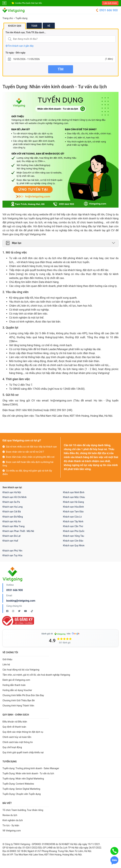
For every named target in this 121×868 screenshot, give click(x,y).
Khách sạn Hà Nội (12, 492)
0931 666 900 (107, 10)
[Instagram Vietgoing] (13, 611)
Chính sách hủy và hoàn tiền (17, 737)
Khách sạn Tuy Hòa (12, 555)
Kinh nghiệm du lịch (13, 820)
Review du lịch (10, 815)
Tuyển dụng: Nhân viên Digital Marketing (23, 779)
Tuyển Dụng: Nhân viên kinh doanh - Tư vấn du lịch (28, 773)
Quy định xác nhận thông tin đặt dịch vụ (23, 732)
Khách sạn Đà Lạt (12, 536)
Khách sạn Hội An (12, 521)
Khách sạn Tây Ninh (73, 521)
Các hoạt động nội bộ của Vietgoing (21, 670)
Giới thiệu (7, 659)
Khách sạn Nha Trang (14, 526)
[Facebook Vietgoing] (8, 611)
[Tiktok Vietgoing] (32, 611)
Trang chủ (8, 18)
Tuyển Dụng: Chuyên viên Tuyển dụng (22, 794)
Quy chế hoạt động (12, 747)
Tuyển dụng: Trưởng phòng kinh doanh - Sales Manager (31, 768)
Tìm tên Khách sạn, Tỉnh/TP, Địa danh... (26, 32)
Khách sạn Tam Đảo (73, 512)
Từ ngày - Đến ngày (15, 53)
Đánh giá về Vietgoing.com (16, 680)
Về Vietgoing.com (12, 831)
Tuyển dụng (21, 18)
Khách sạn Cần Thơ (73, 526)
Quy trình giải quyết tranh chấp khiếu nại (23, 752)
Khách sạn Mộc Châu (74, 497)
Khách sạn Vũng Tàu (74, 536)
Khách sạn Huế (10, 541)
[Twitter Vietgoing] (20, 611)
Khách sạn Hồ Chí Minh (15, 497)
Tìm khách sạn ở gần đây (20, 46)
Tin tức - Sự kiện (11, 825)
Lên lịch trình (110, 3)
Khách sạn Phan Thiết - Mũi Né (18, 531)
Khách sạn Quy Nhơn (74, 546)
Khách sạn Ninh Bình (74, 492)
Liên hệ (6, 665)
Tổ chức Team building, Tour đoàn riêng (23, 810)
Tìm (61, 69)
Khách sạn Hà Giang (74, 502)
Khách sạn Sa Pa (11, 502)
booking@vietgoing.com (21, 601)
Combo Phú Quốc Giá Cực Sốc (29, 3)
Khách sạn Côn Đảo (73, 541)
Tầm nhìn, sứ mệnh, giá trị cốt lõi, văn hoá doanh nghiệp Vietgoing (36, 675)
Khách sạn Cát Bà (12, 512)
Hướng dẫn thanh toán (14, 685)
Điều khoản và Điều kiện (15, 722)
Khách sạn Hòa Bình (73, 507)
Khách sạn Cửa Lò (72, 517)
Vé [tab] (49, 26)
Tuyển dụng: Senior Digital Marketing (21, 789)
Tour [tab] (34, 26)
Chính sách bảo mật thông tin (18, 742)
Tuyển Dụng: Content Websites (18, 784)
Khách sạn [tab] (15, 26)
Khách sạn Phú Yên (12, 551)
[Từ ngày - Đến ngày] (61, 59)
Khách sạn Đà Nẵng (13, 517)
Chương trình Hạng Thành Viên (18, 706)
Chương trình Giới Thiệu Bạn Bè (19, 700)
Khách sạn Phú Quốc (74, 531)
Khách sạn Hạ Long (13, 507)
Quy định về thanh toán (14, 727)
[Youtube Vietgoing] (26, 611)
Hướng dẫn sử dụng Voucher (17, 690)
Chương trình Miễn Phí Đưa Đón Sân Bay (23, 695)
